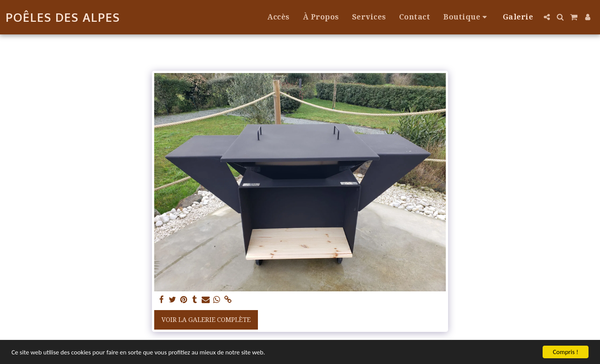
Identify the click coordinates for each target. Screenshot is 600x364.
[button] (547, 17)
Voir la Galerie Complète (206, 319)
